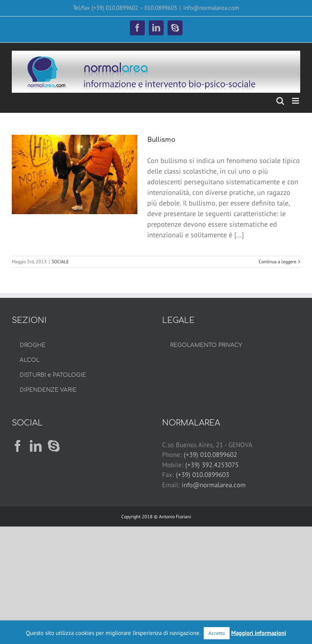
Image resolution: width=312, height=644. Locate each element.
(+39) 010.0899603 (203, 475)
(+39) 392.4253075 (212, 465)
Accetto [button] (217, 633)
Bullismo (161, 140)
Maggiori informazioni (259, 633)
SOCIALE (60, 261)
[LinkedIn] (36, 446)
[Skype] (54, 446)
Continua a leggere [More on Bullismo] (277, 261)
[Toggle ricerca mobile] (280, 101)
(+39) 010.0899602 (210, 455)
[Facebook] (18, 446)
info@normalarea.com (211, 8)
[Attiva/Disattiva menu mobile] (296, 101)
